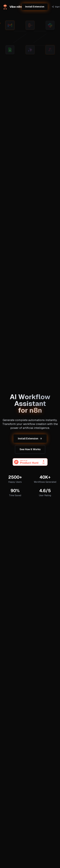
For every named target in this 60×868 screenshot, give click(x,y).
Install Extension (35, 7)
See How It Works (30, 449)
